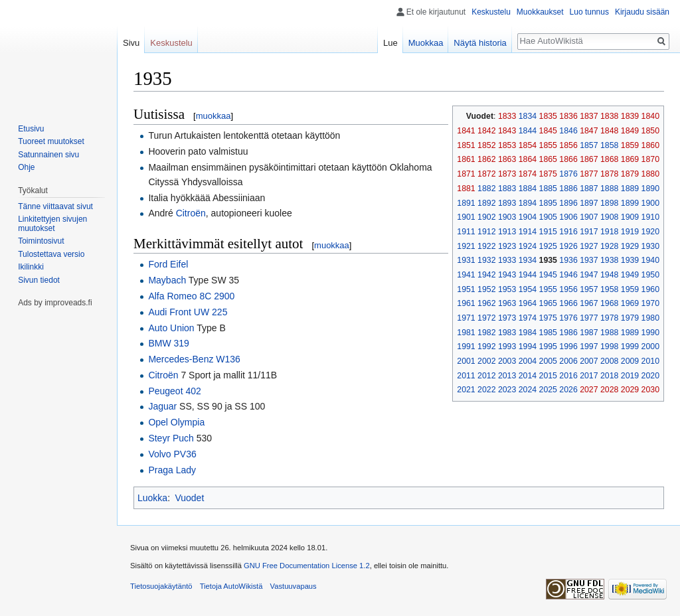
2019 (630, 376)
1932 (486, 260)
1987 (589, 333)
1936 (568, 260)
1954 (528, 289)
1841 (466, 131)
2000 (650, 346)
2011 (466, 376)
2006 (568, 361)
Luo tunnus (589, 12)
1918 (609, 232)
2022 (486, 390)
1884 (528, 189)
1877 (589, 174)
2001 (466, 361)
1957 (589, 289)
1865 (548, 159)
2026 (568, 390)
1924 (528, 246)
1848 (609, 131)
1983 (507, 333)
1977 (589, 318)
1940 (650, 260)
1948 (609, 275)
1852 (486, 145)
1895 (548, 203)
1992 (486, 346)
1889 (630, 189)
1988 (609, 333)
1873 (507, 174)
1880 (650, 174)
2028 (609, 390)
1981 (466, 333)
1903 (507, 217)
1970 (650, 303)
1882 (486, 189)
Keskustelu (491, 12)
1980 (650, 318)
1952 (486, 289)
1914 (528, 232)
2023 (507, 390)
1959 (630, 289)
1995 (548, 346)
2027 (589, 390)
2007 (589, 361)
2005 (548, 361)
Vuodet (189, 498)
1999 (630, 346)
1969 (630, 303)
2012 (486, 376)
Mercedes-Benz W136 (194, 359)
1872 (486, 174)
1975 (548, 318)
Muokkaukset (540, 12)
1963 (507, 303)
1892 (486, 203)
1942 (486, 275)
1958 (609, 289)
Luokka (152, 498)
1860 (650, 145)
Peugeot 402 (174, 391)
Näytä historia (480, 43)
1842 (486, 131)
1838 (609, 116)
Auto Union (171, 328)
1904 (528, 217)
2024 (528, 390)
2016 (568, 376)
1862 (486, 159)
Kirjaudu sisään (642, 12)
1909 (630, 217)
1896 (568, 203)
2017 (589, 376)
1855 (548, 145)
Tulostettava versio (51, 254)
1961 (466, 303)
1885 (548, 189)
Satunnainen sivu (48, 155)
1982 (486, 333)
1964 (528, 303)
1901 (466, 217)
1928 (609, 246)
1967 (589, 303)
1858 (609, 145)
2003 (507, 361)
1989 (630, 333)
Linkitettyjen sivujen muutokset (52, 224)
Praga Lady (172, 470)
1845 (548, 131)
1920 (650, 232)
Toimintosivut (41, 241)
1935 (548, 260)
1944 (528, 275)
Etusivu (31, 129)
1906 (568, 217)
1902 (486, 217)
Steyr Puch (171, 438)
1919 (630, 232)
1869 (630, 159)
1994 (528, 346)
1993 (507, 346)
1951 (466, 289)
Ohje (26, 167)
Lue (390, 43)
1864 (528, 159)
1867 (589, 159)
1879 (630, 174)
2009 (630, 361)
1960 (650, 289)
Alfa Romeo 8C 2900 (191, 296)
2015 (548, 376)
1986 (568, 333)
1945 (548, 275)
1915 (548, 232)
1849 (630, 131)
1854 (528, 145)
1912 (486, 232)
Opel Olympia (176, 422)
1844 (528, 131)
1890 (650, 189)
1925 (548, 246)
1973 (507, 318)
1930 (650, 246)
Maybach (167, 280)
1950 (650, 275)
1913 (507, 232)
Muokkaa (426, 43)
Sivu (131, 43)
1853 (507, 145)
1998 (609, 346)
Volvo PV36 (172, 454)
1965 (548, 303)
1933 (507, 260)
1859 (630, 145)
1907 (589, 217)
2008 (609, 361)
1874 (528, 174)
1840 (650, 116)
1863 (507, 159)
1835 (548, 116)
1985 (548, 333)
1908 (609, 217)
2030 (650, 390)
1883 (507, 189)
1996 (568, 346)
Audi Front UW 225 (188, 312)
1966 (568, 303)
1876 (568, 174)
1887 (589, 189)
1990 (650, 333)
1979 (630, 318)
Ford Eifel (168, 264)
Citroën (191, 213)
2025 (548, 390)
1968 (609, 303)
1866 (568, 159)
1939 (630, 260)
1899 (630, 203)
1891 (466, 203)
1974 (528, 318)
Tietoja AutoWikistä (231, 586)
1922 (486, 246)
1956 (568, 289)
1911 (466, 232)
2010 (650, 361)
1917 (589, 232)
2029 (630, 390)
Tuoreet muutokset (51, 141)
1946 (568, 275)
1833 (507, 116)
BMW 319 (168, 343)
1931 (466, 260)
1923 (507, 246)
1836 (568, 116)
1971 (466, 318)
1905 (548, 217)
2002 (486, 361)
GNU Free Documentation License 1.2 (307, 566)
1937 (589, 260)
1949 (630, 275)
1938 (609, 260)
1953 (507, 289)
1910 (650, 217)
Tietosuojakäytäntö (161, 586)
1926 (568, 246)
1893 (507, 203)
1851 (466, 145)
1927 (589, 246)
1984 (528, 333)
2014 (528, 376)
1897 (589, 203)
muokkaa (213, 116)
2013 (507, 376)
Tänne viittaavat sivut (55, 206)
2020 (650, 376)
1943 (507, 275)
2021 (466, 390)
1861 (466, 159)
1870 (650, 159)
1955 (548, 289)
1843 (507, 131)
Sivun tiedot (39, 280)
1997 (589, 346)
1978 (609, 318)
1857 (589, 145)
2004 (528, 361)
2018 (609, 376)
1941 (466, 275)
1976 (568, 318)
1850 (650, 131)
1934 (528, 260)
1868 (609, 159)
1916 (568, 232)
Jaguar (162, 406)
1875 (548, 174)
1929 (630, 246)
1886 (568, 189)
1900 (650, 203)
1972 (486, 318)
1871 (466, 174)
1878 (609, 174)
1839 (630, 116)
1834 (528, 116)
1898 (609, 203)
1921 (466, 246)
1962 (486, 303)
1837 (589, 116)
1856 (568, 145)
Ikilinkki (31, 267)
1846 (568, 131)
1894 (528, 203)
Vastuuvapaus (294, 586)
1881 (466, 189)
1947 (589, 275)
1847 (589, 131)
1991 (466, 346)
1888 (609, 189)
